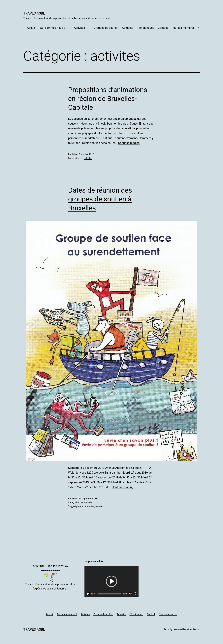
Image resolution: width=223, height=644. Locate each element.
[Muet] (130, 594)
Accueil (32, 28)
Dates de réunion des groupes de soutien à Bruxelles (100, 199)
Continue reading (129, 143)
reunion (99, 506)
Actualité (128, 28)
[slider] (109, 594)
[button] (111, 581)
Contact (163, 28)
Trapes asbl (34, 13)
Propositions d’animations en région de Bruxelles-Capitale (108, 99)
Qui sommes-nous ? (53, 28)
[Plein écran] (135, 594)
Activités (79, 28)
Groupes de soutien (106, 28)
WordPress (193, 629)
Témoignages (146, 28)
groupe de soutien (85, 506)
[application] (111, 581)
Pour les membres (183, 28)
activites (88, 158)
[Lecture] (88, 594)
